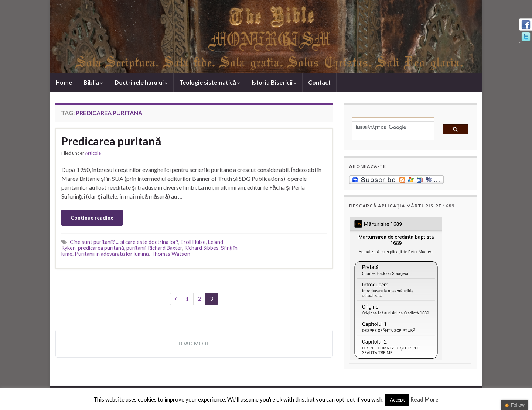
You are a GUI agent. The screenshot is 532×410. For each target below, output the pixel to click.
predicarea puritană (101, 248)
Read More (424, 399)
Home (64, 82)
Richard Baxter (165, 248)
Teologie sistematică (210, 82)
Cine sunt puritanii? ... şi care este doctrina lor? (124, 242)
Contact (319, 82)
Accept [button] (397, 400)
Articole (93, 153)
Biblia (93, 82)
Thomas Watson (171, 254)
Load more (194, 343)
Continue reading (92, 218)
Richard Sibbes (202, 248)
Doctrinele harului (141, 82)
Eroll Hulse (193, 242)
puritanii (136, 248)
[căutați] (390, 127)
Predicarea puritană (111, 141)
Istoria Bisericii (274, 82)
